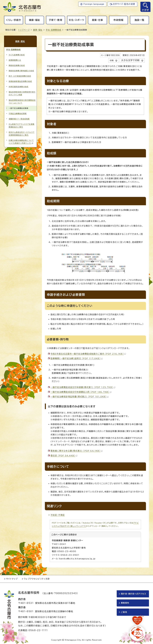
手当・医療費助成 (53, 30)
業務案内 (125, 603)
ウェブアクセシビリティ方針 (37, 579)
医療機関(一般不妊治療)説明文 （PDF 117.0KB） (77, 358)
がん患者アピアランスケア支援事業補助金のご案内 (22, 125)
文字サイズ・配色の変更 (124, 4)
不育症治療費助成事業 (18, 113)
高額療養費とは (15, 60)
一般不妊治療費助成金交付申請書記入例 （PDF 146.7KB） (81, 392)
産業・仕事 (98, 20)
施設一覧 (139, 20)
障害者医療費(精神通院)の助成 (21, 70)
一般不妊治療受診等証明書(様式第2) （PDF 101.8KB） (80, 397)
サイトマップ (12, 579)
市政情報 (118, 20)
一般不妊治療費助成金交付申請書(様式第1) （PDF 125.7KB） (83, 387)
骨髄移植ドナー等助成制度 (19, 118)
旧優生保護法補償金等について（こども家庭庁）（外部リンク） (21, 141)
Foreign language (94, 4)
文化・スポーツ (76, 20)
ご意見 (124, 612)
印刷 (112, 60)
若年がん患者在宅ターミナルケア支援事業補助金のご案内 (22, 133)
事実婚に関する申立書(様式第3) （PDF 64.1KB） (77, 451)
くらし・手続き (14, 20)
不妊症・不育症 (58, 515)
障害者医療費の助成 (17, 65)
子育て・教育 (56, 20)
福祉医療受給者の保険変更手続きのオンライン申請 (22, 93)
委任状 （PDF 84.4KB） (64, 456)
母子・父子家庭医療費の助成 (20, 76)
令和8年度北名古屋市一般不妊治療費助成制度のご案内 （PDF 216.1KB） (88, 354)
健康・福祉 (35, 20)
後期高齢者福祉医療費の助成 (20, 81)
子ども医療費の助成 (17, 54)
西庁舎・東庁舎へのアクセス (133, 594)
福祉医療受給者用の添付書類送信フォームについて (22, 101)
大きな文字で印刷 (130, 60)
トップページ (24, 30)
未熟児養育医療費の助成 (19, 86)
